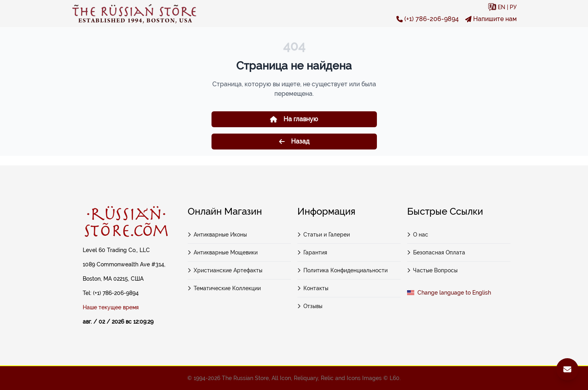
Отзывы (310, 306)
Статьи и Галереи (324, 235)
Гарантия (312, 252)
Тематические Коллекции (224, 288)
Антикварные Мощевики (223, 252)
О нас (418, 235)
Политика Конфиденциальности (343, 270)
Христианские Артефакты (225, 270)
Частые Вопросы (433, 270)
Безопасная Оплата (436, 252)
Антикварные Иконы (217, 235)
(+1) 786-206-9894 (428, 19)
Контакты (313, 288)
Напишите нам (491, 19)
